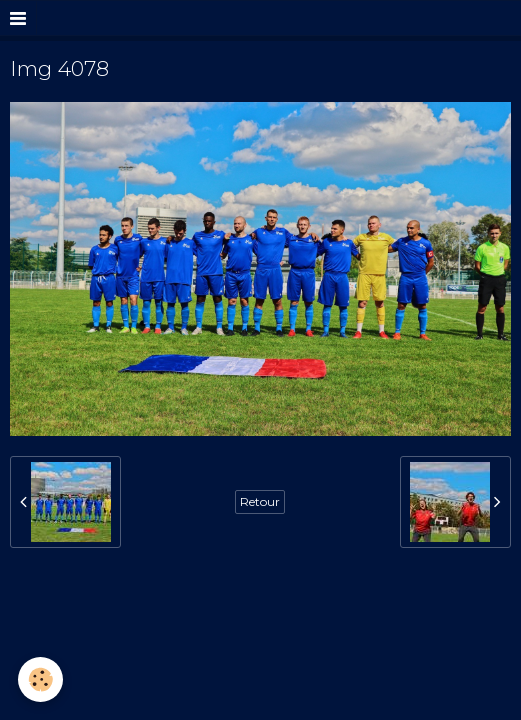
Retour (260, 501)
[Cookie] (40, 679)
